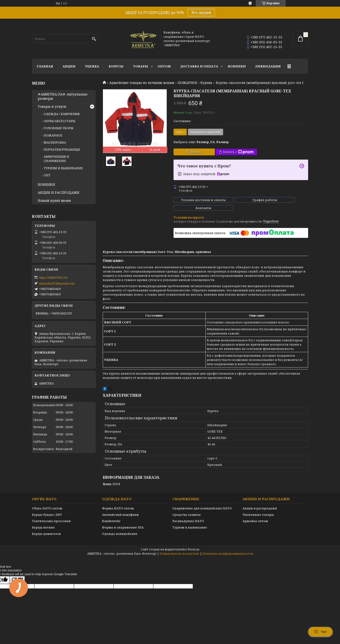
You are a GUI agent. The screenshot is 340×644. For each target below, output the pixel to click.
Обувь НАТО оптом (47, 504)
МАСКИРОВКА (55, 142)
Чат (320, 632)
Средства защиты (187, 510)
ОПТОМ (164, 66)
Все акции (201, 12)
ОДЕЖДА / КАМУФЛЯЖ (62, 114)
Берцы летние (43, 523)
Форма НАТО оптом (118, 504)
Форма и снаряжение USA (123, 523)
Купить (196, 152)
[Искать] (94, 39)
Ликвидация (268, 66)
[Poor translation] (17, 576)
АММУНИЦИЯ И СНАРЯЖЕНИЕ (56, 159)
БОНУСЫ (116, 66)
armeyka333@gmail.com (57, 283)
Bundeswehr (111, 517)
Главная (45, 66)
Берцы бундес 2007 (47, 510)
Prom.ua (193, 545)
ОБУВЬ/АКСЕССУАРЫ (59, 121)
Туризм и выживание (190, 523)
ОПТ (47, 175)
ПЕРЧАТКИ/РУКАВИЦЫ (62, 149)
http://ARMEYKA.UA (53, 277)
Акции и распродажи (260, 504)
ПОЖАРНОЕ (187, 83)
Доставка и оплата (199, 66)
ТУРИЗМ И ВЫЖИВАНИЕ (63, 168)
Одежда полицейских (120, 529)
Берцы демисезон (46, 529)
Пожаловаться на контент (179, 549)
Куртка (206, 83)
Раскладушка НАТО (188, 517)
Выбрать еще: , (201, 142)
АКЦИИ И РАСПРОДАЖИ (59, 193)
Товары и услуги (52, 107)
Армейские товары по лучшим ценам (142, 83)
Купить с (238, 152)
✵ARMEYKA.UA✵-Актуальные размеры (63, 96)
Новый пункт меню (54, 201)
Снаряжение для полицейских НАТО (202, 504)
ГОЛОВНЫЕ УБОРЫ (59, 128)
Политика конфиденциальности (228, 549)
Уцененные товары (258, 510)
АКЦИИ (69, 66)
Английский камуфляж (120, 510)
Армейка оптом (255, 517)
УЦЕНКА (92, 66)
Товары (140, 66)
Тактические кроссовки (51, 517)
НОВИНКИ (237, 66)
